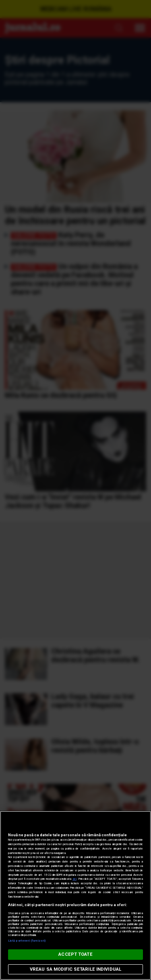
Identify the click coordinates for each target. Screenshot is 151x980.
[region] (75, 895)
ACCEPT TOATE (75, 954)
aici (74, 879)
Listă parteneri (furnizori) (27, 941)
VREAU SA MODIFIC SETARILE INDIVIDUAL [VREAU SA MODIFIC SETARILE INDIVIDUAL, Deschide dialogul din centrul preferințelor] (75, 969)
